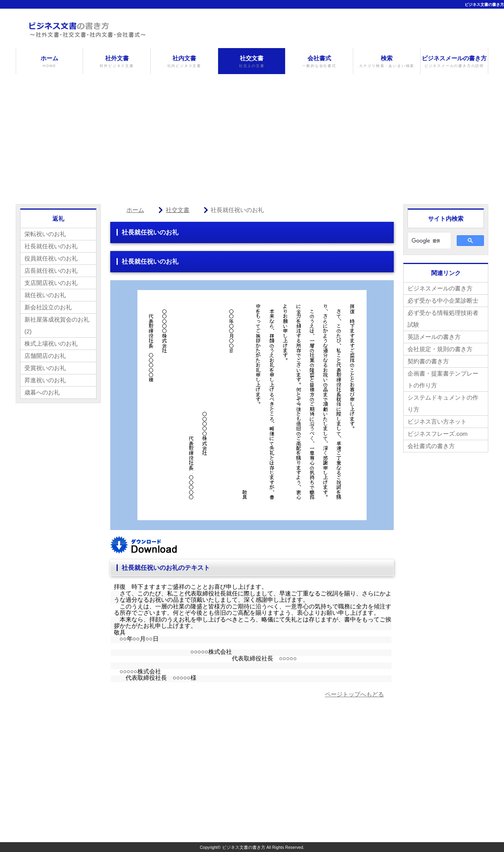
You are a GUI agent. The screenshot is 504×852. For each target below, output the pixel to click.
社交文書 (252, 62)
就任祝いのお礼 (45, 295)
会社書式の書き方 (431, 446)
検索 (387, 62)
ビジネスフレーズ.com (438, 434)
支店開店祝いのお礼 (51, 283)
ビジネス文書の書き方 (484, 5)
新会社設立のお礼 (48, 307)
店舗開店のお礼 (45, 356)
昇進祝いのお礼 (45, 380)
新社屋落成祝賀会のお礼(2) (57, 325)
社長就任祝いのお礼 (51, 246)
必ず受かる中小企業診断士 (443, 300)
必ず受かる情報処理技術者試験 (443, 319)
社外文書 (117, 62)
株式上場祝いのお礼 (51, 343)
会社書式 (319, 62)
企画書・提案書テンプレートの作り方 (443, 379)
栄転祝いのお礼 (45, 234)
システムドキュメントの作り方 (443, 403)
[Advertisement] (252, 133)
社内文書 (184, 62)
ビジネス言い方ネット (437, 421)
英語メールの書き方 (434, 337)
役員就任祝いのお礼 (51, 258)
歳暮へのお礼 (42, 392)
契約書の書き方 (428, 361)
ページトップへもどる (354, 694)
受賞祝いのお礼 (45, 368)
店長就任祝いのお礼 (51, 271)
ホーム (49, 62)
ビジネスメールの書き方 (454, 62)
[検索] (429, 241)
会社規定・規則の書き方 (440, 349)
